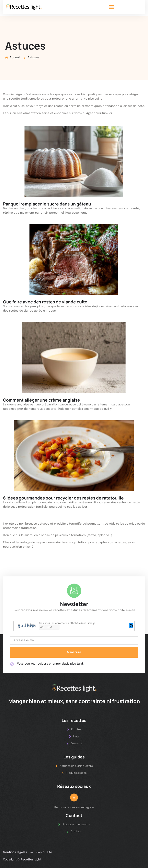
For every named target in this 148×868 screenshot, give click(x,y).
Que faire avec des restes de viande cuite (45, 302)
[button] (111, 7)
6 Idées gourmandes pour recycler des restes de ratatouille (63, 498)
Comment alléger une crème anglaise (42, 400)
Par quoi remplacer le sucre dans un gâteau (47, 204)
